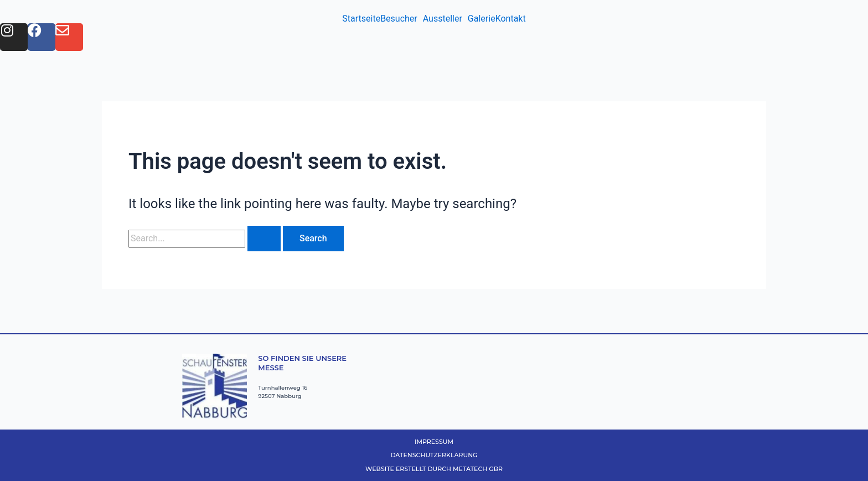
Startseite (361, 19)
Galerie (482, 19)
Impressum (434, 442)
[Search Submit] (264, 239)
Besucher (399, 19)
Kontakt (511, 19)
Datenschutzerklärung (434, 455)
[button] (402, 19)
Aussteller (443, 19)
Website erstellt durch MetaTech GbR (434, 469)
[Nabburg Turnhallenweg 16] (547, 383)
